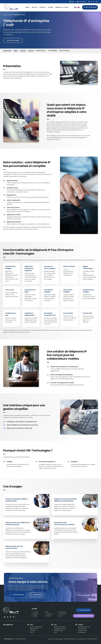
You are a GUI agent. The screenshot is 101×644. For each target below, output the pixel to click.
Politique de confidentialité (70, 639)
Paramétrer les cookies (92, 639)
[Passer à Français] (75, 7)
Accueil (5, 15)
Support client (51, 639)
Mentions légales (59, 639)
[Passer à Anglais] (79, 7)
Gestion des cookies (81, 639)
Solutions (10, 15)
